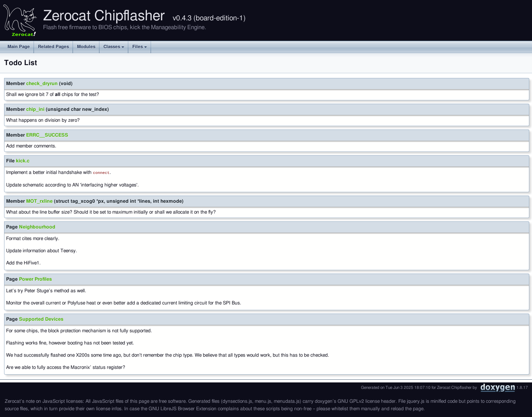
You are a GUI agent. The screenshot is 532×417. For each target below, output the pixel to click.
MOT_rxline (39, 201)
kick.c (23, 161)
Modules (86, 47)
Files (140, 47)
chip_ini (35, 110)
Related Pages (53, 47)
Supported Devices (41, 319)
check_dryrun (42, 84)
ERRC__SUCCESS (47, 135)
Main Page (19, 47)
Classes (114, 47)
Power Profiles (35, 279)
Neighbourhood (37, 227)
